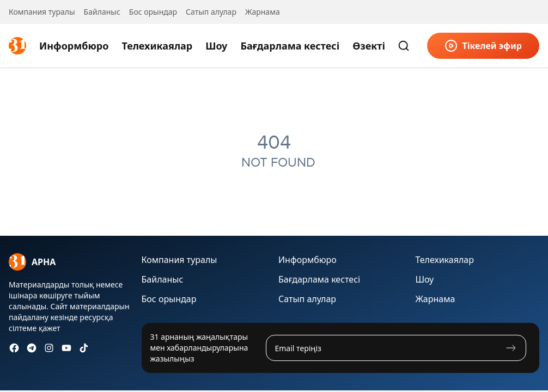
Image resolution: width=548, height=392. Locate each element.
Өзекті (369, 46)
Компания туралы (42, 12)
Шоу (216, 46)
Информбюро (74, 46)
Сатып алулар (211, 12)
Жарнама (263, 12)
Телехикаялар (157, 46)
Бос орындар (153, 12)
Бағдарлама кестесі (290, 46)
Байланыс (102, 12)
